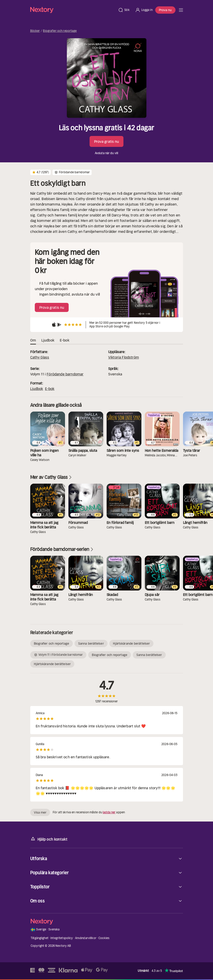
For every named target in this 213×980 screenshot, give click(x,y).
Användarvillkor (86, 938)
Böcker (35, 31)
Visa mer (40, 812)
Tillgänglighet (40, 938)
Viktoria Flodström (124, 357)
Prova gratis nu (107, 141)
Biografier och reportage (60, 31)
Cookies (104, 938)
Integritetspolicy (62, 938)
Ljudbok (37, 389)
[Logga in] (144, 10)
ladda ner (109, 812)
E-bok (50, 389)
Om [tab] (33, 340)
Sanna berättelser (91, 643)
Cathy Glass (40, 357)
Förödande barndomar (65, 374)
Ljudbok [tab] (48, 340)
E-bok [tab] (65, 340)
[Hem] (73, 10)
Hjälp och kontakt (49, 839)
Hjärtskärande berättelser (132, 643)
